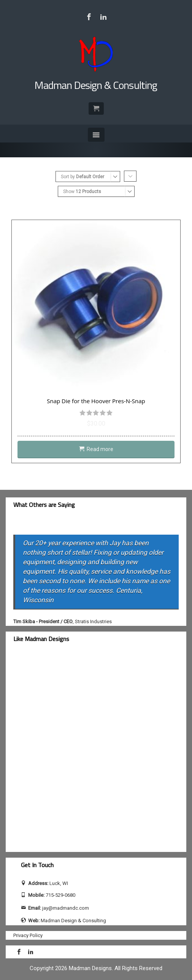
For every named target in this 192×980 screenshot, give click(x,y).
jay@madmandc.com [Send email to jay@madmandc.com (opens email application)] (66, 908)
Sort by (83, 177)
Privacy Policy (28, 935)
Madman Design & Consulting (96, 85)
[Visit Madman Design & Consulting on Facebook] (89, 17)
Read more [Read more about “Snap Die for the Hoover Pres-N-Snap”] (100, 449)
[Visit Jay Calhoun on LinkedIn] (103, 17)
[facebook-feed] (78, 752)
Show (82, 192)
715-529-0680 (60, 895)
